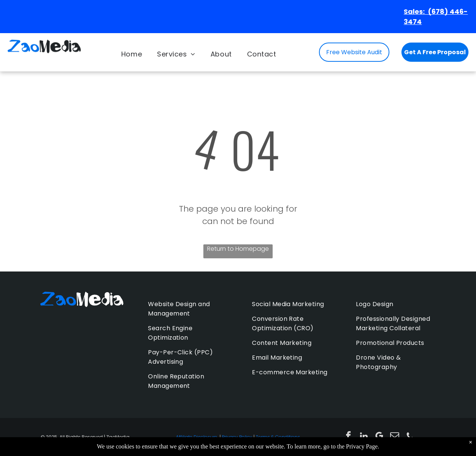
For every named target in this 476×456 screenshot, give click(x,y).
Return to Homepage (238, 249)
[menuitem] (132, 54)
